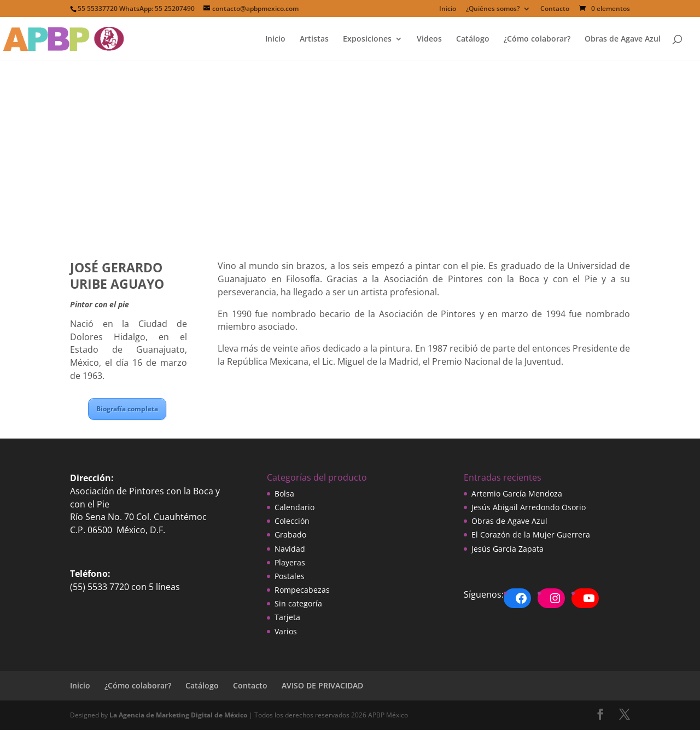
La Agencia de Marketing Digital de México (178, 715)
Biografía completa (127, 409)
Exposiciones (367, 39)
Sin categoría (298, 603)
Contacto (555, 9)
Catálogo (473, 39)
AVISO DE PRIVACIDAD (322, 685)
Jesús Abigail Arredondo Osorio (529, 507)
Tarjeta (287, 617)
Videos (429, 39)
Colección (292, 521)
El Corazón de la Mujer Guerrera (531, 535)
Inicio (448, 9)
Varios (286, 631)
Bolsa (284, 494)
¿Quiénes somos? (493, 9)
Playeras (290, 562)
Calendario (294, 507)
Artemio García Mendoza (517, 494)
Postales (290, 576)
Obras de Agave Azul (623, 39)
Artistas (314, 39)
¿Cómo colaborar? (537, 39)
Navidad (290, 549)
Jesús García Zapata (507, 549)
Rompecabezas (302, 590)
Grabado (290, 535)
